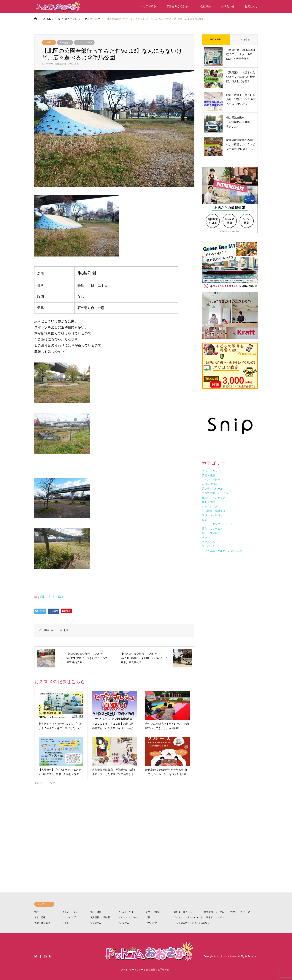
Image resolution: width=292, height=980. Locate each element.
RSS (50, 956)
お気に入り (251, 6)
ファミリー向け (84, 42)
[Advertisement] (114, 824)
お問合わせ (228, 6)
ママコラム (244, 39)
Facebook (40, 956)
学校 (36, 912)
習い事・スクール (183, 912)
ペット (66, 923)
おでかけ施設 (153, 912)
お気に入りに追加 (51, 597)
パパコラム (124, 923)
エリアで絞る (148, 6)
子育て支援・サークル (213, 912)
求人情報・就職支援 (100, 917)
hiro (53, 630)
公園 (49, 42)
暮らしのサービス (215, 917)
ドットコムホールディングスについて (193, 923)
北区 (66, 630)
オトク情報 (40, 917)
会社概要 (206, 6)
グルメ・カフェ (70, 912)
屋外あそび (65, 42)
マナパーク (152, 923)
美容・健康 (96, 912)
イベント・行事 (126, 912)
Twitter (36, 956)
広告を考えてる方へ (178, 6)
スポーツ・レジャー (128, 917)
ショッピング (69, 917)
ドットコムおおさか (226, 956)
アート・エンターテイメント (188, 917)
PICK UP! (216, 39)
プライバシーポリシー (132, 970)
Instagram (45, 956)
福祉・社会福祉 (42, 923)
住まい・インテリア (240, 912)
